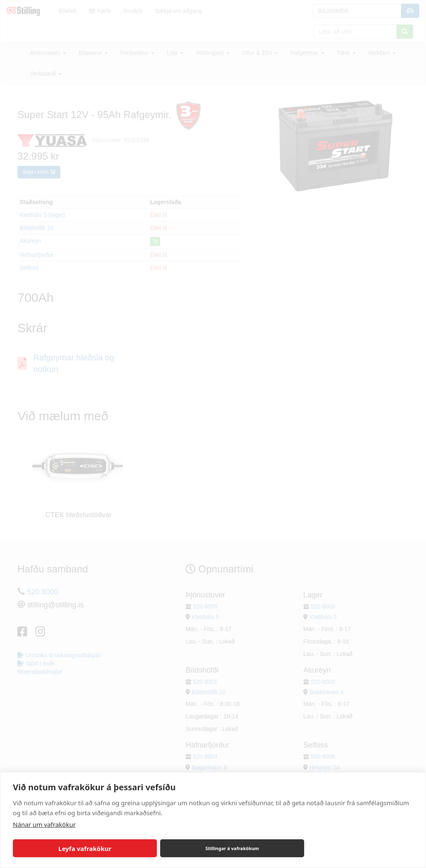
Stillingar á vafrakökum (232, 848)
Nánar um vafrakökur (44, 824)
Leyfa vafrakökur (85, 848)
